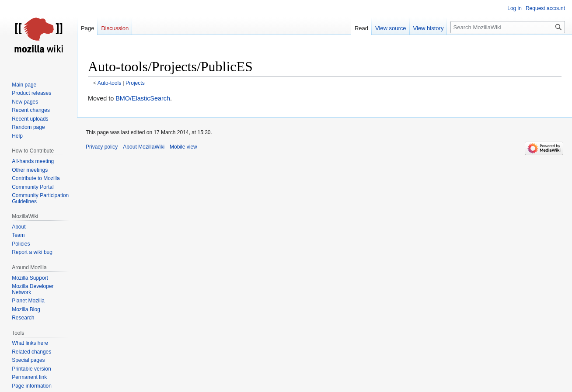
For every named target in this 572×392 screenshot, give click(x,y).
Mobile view (183, 147)
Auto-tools (109, 83)
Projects (135, 83)
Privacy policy (102, 147)
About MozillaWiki (144, 147)
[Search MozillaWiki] (508, 27)
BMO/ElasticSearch (143, 98)
